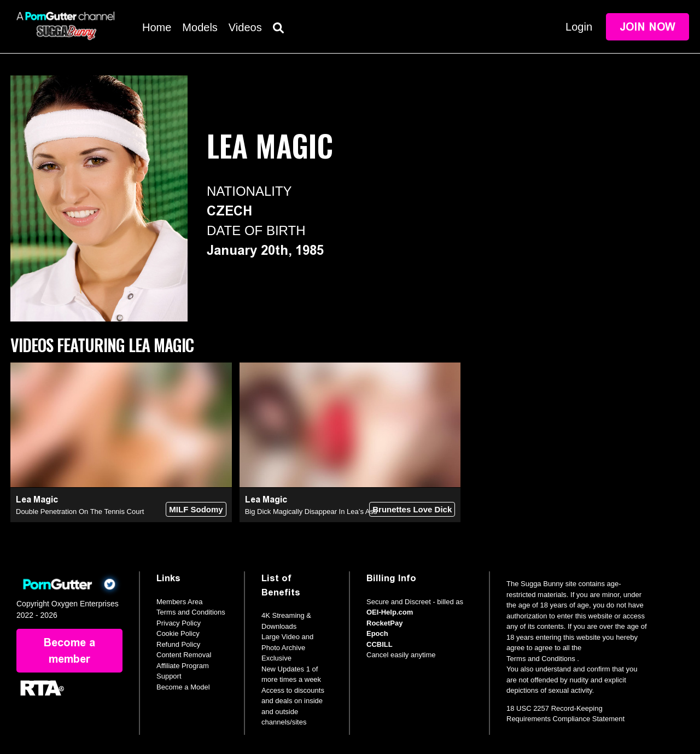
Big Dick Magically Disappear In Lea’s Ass (311, 512)
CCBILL (380, 644)
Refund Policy (178, 644)
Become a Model (183, 687)
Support (169, 676)
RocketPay (384, 623)
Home (157, 27)
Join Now (647, 27)
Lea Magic (37, 499)
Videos (245, 27)
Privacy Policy (179, 623)
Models (200, 27)
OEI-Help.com (390, 612)
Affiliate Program (183, 666)
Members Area (180, 602)
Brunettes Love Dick (412, 509)
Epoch (377, 633)
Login (579, 27)
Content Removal (184, 655)
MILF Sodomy (196, 509)
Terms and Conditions (191, 612)
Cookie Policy (178, 633)
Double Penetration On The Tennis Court (80, 512)
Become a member (69, 651)
